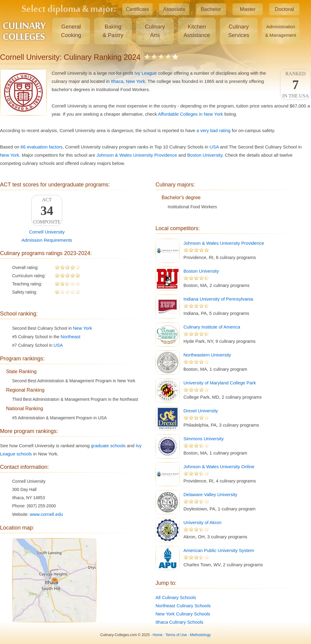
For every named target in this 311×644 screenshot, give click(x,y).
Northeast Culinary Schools (183, 606)
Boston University (205, 155)
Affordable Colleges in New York (190, 114)
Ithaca (117, 81)
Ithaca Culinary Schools (179, 622)
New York (135, 81)
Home (158, 635)
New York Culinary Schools (183, 614)
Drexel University (201, 411)
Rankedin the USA (296, 85)
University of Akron (202, 522)
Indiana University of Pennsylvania (218, 299)
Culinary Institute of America (212, 327)
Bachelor (211, 9)
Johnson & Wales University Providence (137, 155)
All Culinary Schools (176, 597)
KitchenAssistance (197, 31)
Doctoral (284, 9)
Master (248, 9)
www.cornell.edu (46, 514)
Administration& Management (281, 31)
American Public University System (219, 550)
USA (214, 147)
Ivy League (146, 73)
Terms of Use (176, 635)
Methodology (200, 635)
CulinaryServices (239, 31)
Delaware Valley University (210, 494)
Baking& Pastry (113, 31)
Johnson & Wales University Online (219, 467)
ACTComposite (47, 211)
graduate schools (108, 446)
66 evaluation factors (42, 147)
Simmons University (204, 439)
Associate (174, 9)
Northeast (71, 337)
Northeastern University (207, 355)
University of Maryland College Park (220, 383)
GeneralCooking (71, 31)
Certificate (137, 9)
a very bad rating (214, 130)
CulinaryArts (155, 31)
